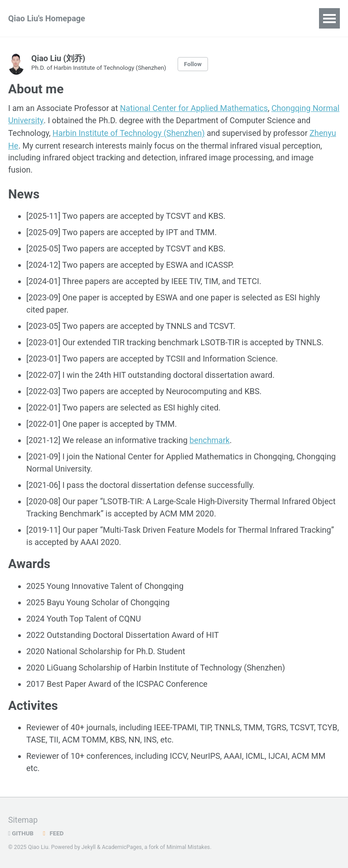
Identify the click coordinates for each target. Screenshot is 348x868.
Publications (140, 18)
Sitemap (23, 820)
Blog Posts (198, 18)
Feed (53, 833)
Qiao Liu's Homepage (47, 18)
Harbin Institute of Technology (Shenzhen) (145, 133)
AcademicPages (122, 847)
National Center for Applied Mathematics (195, 108)
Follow (195, 64)
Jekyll (89, 847)
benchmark (210, 440)
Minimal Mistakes (189, 847)
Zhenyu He (27, 145)
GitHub (21, 833)
